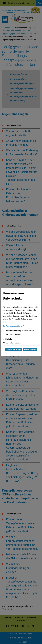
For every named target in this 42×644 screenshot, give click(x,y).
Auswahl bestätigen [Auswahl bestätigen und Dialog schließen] (14, 349)
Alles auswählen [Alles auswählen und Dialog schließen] (30, 349)
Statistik (7, 339)
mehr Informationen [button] (13, 334)
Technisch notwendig (19, 331)
